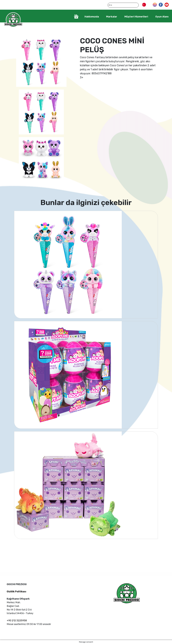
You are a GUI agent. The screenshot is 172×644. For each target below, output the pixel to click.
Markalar (112, 17)
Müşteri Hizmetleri (136, 17)
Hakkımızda (92, 17)
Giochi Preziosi (13, 20)
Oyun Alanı (162, 17)
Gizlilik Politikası (16, 592)
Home (76, 17)
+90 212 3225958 (17, 621)
